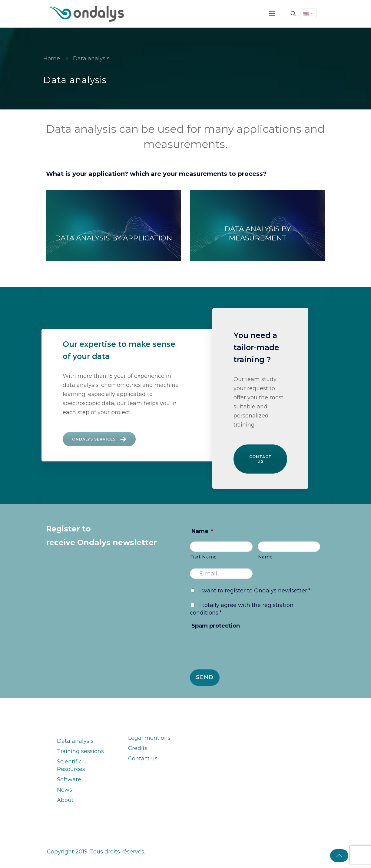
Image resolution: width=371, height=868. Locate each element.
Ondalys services (103, 440)
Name (202, 533)
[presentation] (236, 650)
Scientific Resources (71, 767)
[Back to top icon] (339, 856)
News (65, 792)
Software (69, 781)
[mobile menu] (272, 14)
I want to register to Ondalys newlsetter (255, 592)
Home (52, 59)
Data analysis (75, 743)
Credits (138, 750)
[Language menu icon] (308, 14)
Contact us (260, 460)
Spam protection (216, 628)
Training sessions (80, 753)
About (65, 802)
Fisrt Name (204, 559)
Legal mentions (149, 740)
